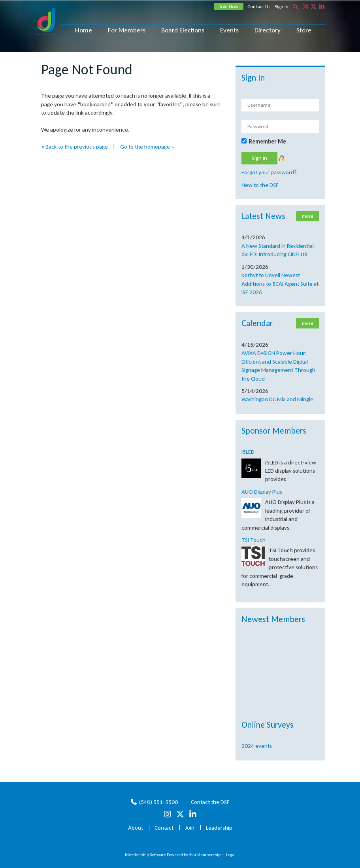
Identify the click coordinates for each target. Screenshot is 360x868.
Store (304, 30)
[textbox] (296, 7)
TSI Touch (254, 540)
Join (190, 828)
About (136, 828)
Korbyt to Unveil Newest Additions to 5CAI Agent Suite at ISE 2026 (280, 284)
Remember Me (267, 142)
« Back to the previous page (74, 147)
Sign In (282, 7)
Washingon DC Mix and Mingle (277, 399)
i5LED (248, 452)
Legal (231, 855)
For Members (127, 30)
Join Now (229, 7)
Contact (164, 828)
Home (84, 30)
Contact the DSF (210, 802)
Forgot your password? (269, 172)
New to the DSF (260, 185)
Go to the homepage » (147, 147)
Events (229, 30)
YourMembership (205, 855)
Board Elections (183, 30)
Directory (268, 30)
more (308, 216)
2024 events (257, 746)
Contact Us (259, 7)
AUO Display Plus (262, 492)
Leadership (219, 828)
